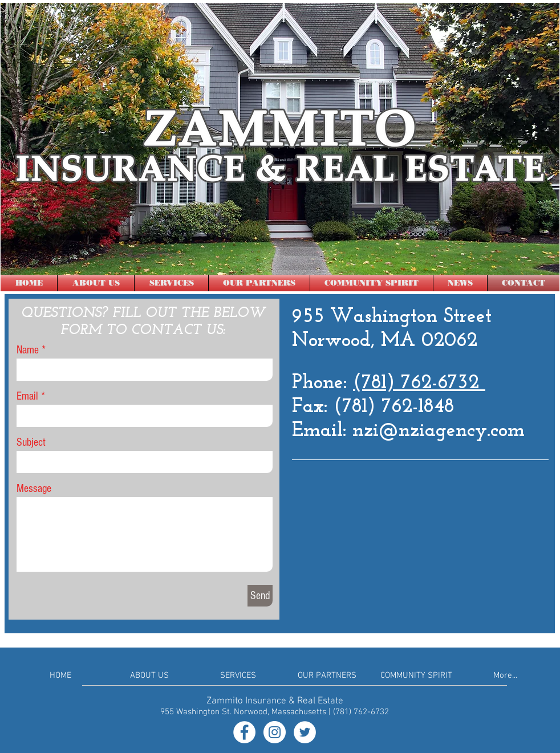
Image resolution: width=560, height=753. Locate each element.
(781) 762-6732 (419, 383)
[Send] (260, 596)
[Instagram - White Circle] (275, 732)
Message (34, 489)
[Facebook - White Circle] (244, 732)
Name (28, 350)
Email (27, 396)
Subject (31, 442)
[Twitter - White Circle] (305, 732)
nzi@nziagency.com (439, 431)
